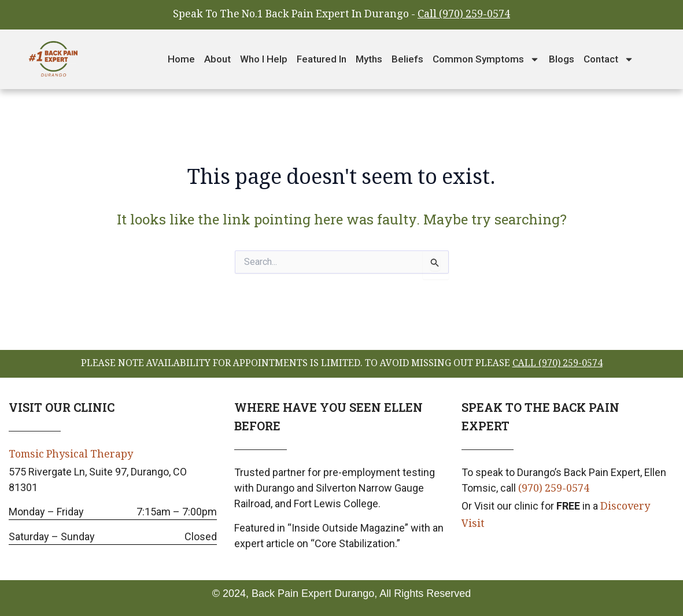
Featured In (322, 59)
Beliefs (407, 59)
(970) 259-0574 (554, 489)
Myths (369, 59)
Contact (609, 59)
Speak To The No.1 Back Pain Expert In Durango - (341, 15)
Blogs (562, 59)
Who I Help (264, 59)
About (217, 59)
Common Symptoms (486, 59)
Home (181, 59)
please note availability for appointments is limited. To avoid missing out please (342, 364)
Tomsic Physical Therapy (72, 455)
